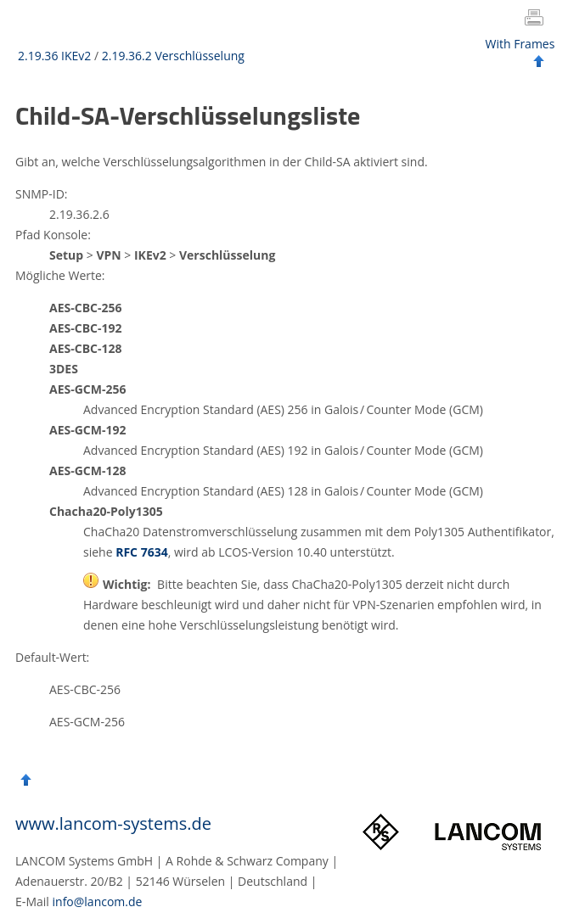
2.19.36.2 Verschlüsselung (173, 56)
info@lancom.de (98, 902)
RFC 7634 (142, 552)
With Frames (520, 44)
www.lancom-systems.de (113, 823)
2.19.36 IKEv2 (54, 56)
